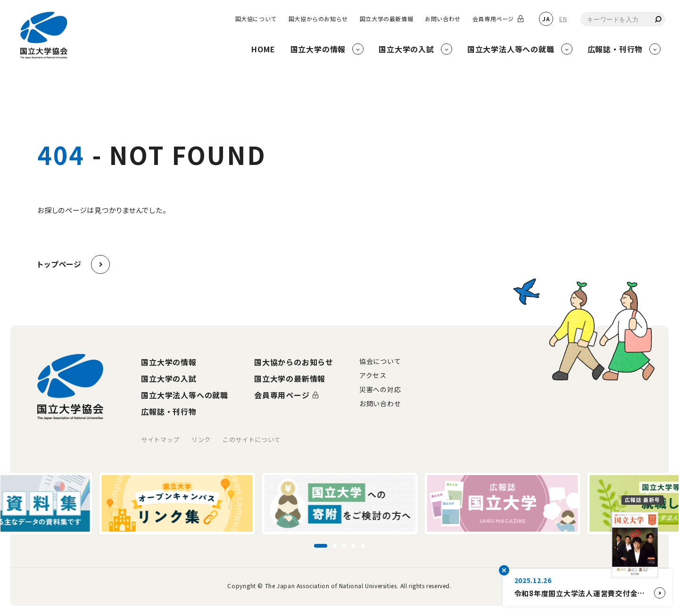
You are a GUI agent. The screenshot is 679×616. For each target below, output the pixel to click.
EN (563, 19)
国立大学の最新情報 (386, 19)
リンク (201, 439)
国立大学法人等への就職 (185, 395)
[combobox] (623, 19)
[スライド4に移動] (354, 546)
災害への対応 (380, 389)
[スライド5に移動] (363, 546)
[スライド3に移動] (344, 546)
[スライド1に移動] (321, 546)
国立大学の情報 (169, 362)
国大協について (256, 19)
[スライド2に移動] (335, 546)
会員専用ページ (493, 19)
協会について (380, 361)
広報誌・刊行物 (169, 411)
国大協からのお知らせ (318, 19)
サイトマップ (160, 439)
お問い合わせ (443, 19)
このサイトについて (252, 439)
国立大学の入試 (169, 378)
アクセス (373, 375)
